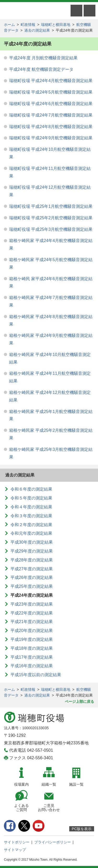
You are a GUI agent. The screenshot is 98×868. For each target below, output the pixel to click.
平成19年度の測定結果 (32, 639)
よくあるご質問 (21, 808)
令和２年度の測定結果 (31, 525)
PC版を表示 (82, 829)
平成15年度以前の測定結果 (36, 675)
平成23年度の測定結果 (32, 604)
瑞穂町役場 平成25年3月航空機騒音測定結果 (51, 229)
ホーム (9, 25)
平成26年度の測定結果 (32, 577)
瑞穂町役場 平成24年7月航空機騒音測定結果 (51, 115)
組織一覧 (49, 784)
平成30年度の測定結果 (32, 542)
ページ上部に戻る (79, 702)
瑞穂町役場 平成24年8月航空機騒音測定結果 (51, 127)
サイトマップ (15, 850)
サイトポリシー (17, 842)
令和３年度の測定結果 (31, 516)
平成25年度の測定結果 (32, 586)
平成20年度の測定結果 (32, 631)
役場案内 (21, 784)
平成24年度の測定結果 (32, 595)
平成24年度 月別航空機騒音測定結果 (43, 58)
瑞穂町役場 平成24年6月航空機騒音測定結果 (51, 104)
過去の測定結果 (37, 30)
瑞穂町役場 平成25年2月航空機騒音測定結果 (51, 218)
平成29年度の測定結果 (32, 551)
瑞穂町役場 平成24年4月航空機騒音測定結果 (51, 81)
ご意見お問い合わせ (49, 808)
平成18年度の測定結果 (32, 648)
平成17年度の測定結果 (32, 657)
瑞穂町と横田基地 (56, 25)
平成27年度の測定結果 (32, 569)
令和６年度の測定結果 (31, 489)
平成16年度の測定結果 (32, 666)
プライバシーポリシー (53, 842)
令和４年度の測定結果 (31, 507)
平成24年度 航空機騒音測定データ (41, 69)
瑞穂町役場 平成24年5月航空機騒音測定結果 (51, 92)
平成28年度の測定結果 (32, 560)
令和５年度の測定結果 (31, 498)
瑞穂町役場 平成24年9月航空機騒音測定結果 (51, 138)
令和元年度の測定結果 (31, 533)
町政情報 (28, 25)
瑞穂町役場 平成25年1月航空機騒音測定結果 (51, 206)
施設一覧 (76, 784)
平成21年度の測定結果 (32, 622)
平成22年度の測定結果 (32, 613)
